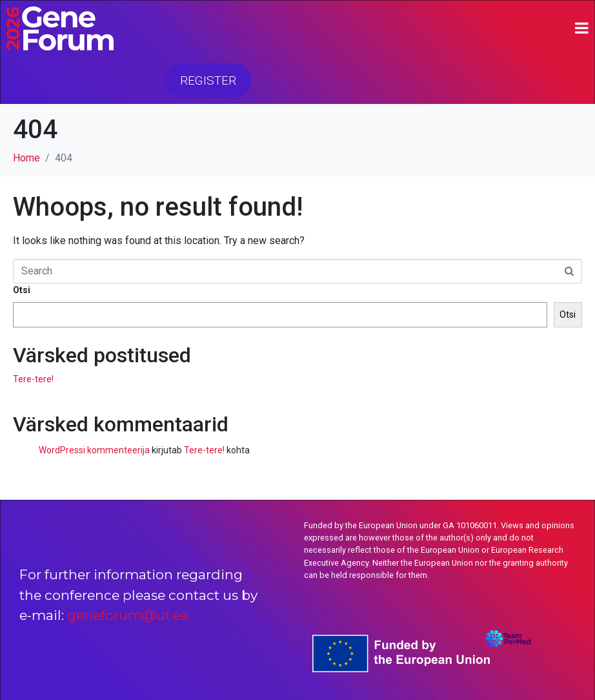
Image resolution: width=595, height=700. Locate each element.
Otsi (22, 290)
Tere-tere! (33, 379)
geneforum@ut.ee (128, 615)
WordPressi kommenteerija (94, 450)
